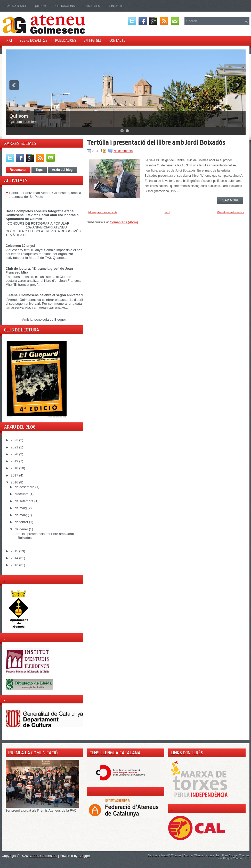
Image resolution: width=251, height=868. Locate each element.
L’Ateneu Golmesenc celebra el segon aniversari (44, 295)
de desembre (25, 487)
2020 (15, 454)
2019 (15, 461)
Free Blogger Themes (236, 855)
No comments (123, 151)
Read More (230, 200)
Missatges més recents (103, 212)
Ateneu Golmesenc (43, 856)
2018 (15, 468)
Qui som (40, 6)
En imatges (91, 6)
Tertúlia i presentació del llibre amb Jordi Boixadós (156, 142)
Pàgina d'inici (16, 6)
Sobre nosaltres (34, 40)
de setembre (25, 501)
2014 (15, 558)
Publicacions (64, 6)
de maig (21, 508)
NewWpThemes (171, 855)
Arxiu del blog (62, 170)
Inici (9, 40)
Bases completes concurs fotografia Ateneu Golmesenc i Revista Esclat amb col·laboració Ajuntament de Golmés (42, 215)
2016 (15, 482)
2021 (15, 447)
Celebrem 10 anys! (21, 246)
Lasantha (213, 855)
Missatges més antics (230, 212)
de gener (22, 529)
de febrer (22, 522)
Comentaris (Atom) (124, 222)
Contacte (115, 6)
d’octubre (22, 494)
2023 (15, 440)
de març (21, 515)
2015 (15, 551)
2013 (15, 565)
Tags (39, 170)
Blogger (60, 320)
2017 (15, 475)
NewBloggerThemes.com (233, 858)
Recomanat (18, 170)
